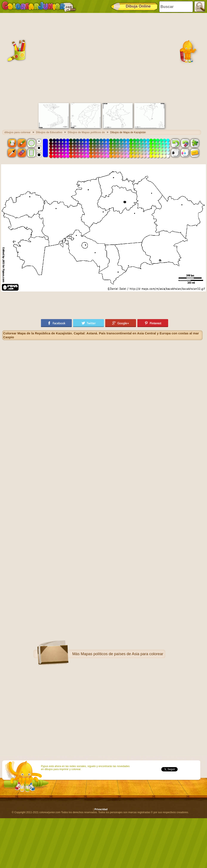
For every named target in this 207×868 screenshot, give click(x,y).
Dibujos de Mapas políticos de (86, 132)
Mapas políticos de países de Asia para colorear (122, 654)
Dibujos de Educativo (49, 132)
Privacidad (101, 809)
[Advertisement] (43, 57)
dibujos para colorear (17, 132)
